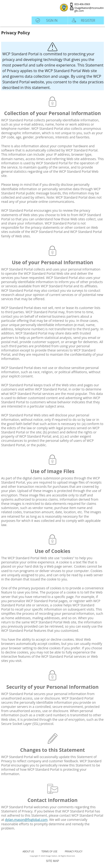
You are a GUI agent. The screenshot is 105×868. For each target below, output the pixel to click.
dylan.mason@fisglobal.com (26, 820)
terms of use (49, 851)
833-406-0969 (82, 4)
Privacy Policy (74, 851)
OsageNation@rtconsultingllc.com (89, 9)
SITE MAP (52, 861)
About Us (28, 851)
